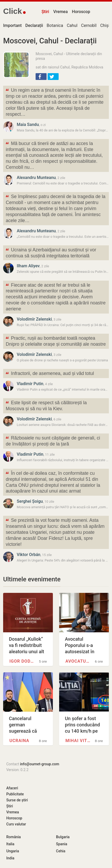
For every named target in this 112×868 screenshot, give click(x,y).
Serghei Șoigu (30, 501)
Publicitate (15, 794)
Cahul (72, 25)
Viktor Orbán (29, 555)
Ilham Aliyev (28, 266)
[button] (41, 77)
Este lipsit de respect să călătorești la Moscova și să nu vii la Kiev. (46, 405)
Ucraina (19, 741)
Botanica (55, 25)
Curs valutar (16, 824)
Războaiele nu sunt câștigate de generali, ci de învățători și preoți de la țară (53, 441)
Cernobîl (89, 25)
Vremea (60, 12)
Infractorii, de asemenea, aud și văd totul (50, 374)
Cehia (61, 851)
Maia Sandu (28, 125)
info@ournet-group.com (40, 764)
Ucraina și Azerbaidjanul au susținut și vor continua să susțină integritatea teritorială (51, 252)
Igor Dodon (23, 661)
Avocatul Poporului (79, 661)
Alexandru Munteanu (36, 178)
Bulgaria (63, 837)
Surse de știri (17, 800)
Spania (62, 844)
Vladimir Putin (30, 384)
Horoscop (81, 12)
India (10, 858)
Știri (45, 12)
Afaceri (12, 788)
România (13, 837)
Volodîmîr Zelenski (34, 319)
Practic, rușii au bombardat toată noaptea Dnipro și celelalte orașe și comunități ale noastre (55, 341)
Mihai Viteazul (79, 741)
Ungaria (13, 851)
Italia (10, 844)
